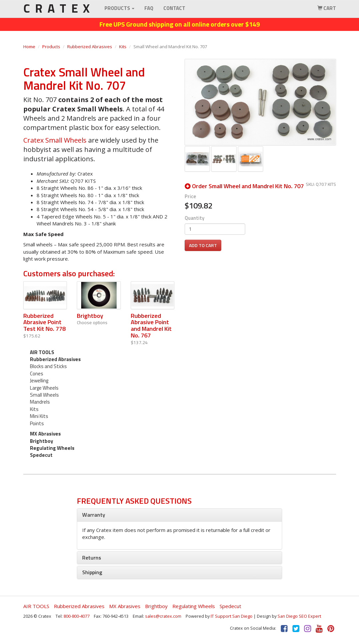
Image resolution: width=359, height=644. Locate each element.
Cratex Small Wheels (55, 140)
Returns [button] (92, 558)
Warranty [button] (94, 515)
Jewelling (39, 381)
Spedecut (41, 455)
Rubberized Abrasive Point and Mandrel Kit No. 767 (151, 325)
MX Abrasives (45, 434)
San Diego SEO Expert (299, 616)
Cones (37, 374)
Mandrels (40, 402)
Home (29, 47)
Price (190, 196)
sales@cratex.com (163, 616)
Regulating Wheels (52, 448)
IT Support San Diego (232, 616)
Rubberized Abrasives (90, 47)
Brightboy (90, 316)
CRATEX (59, 8)
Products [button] (119, 8)
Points (37, 423)
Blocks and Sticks (48, 366)
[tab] (179, 515)
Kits (123, 47)
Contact (174, 8)
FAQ (149, 8)
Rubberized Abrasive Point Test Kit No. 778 (44, 322)
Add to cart (203, 245)
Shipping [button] (92, 572)
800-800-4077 (77, 616)
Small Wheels (44, 395)
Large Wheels (44, 388)
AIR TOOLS (42, 352)
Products (51, 47)
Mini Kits (39, 416)
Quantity (194, 218)
